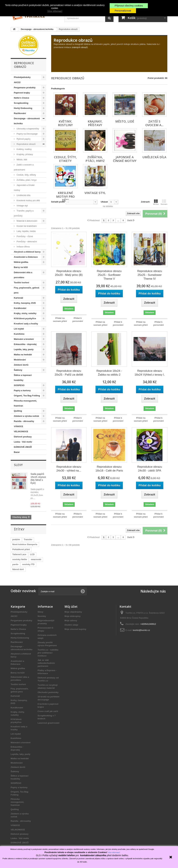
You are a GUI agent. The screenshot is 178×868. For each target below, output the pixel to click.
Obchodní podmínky (48, 692)
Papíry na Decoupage (27, 134)
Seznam (164, 202)
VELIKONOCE (21, 432)
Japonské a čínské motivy (24, 188)
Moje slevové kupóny (75, 629)
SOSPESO (19, 385)
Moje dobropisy (72, 616)
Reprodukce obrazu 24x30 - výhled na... (69, 469)
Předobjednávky (22, 77)
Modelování (20, 360)
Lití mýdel (19, 329)
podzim (16, 539)
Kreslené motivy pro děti (28, 200)
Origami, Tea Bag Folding (27, 396)
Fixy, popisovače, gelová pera (26, 290)
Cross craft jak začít (48, 711)
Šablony (18, 370)
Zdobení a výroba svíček (26, 416)
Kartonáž (18, 298)
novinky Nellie (20, 559)
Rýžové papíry (23, 139)
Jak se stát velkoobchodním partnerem (46, 663)
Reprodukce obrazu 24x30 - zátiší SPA (150, 469)
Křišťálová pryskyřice (25, 318)
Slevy (18, 465)
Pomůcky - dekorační (26, 241)
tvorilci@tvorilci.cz (141, 630)
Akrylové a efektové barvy (27, 252)
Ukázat (104, 202)
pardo (15, 564)
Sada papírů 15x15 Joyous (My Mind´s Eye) (38, 478)
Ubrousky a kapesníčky (27, 129)
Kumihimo (19, 334)
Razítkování (20, 113)
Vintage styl (22, 206)
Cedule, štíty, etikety (26, 175)
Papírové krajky (22, 93)
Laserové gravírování (49, 723)
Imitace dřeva (23, 247)
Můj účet (71, 606)
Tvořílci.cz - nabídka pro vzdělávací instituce (48, 653)
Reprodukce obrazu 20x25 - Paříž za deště (69, 373)
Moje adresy (71, 621)
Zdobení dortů (21, 365)
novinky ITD (28, 564)
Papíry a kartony (22, 390)
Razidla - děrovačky (24, 421)
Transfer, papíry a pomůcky (24, 213)
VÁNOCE (18, 426)
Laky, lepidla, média (26, 231)
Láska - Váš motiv (23, 442)
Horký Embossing (23, 108)
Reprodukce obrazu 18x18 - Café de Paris (109, 469)
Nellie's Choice (21, 98)
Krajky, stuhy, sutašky (25, 313)
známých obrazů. (80, 47)
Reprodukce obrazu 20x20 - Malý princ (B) (69, 273)
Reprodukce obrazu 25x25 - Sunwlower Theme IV (150, 275)
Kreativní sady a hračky (26, 324)
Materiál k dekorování (27, 221)
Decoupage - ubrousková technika (27, 121)
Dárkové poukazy (23, 437)
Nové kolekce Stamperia (25, 544)
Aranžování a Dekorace (26, 257)
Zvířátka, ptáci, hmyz (26, 180)
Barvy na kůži (21, 267)
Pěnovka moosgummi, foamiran (25, 403)
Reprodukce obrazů (26, 144)
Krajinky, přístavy (24, 154)
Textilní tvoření (21, 283)
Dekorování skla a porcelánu (23, 275)
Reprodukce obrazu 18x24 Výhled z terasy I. (150, 373)
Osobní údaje (71, 625)
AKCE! (17, 82)
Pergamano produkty (25, 88)
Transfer (28, 539)
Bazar (17, 452)
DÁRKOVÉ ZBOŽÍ (23, 447)
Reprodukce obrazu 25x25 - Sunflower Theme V (109, 275)
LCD (32, 554)
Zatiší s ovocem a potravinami (24, 167)
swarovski (36, 559)
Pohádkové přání (21, 549)
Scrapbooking (21, 103)
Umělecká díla (23, 195)
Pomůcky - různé (24, 236)
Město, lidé (21, 160)
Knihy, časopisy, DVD (25, 303)
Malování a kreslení (24, 339)
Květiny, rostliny (24, 149)
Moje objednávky (73, 612)
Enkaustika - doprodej (25, 344)
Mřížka (156, 202)
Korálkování (20, 308)
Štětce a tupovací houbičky (23, 378)
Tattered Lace (19, 554)
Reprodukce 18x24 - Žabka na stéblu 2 (109, 373)
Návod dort (18, 569)
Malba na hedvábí (23, 355)
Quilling (18, 411)
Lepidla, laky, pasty (24, 349)
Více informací (55, 11)
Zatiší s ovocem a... (154, 123)
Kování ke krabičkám (26, 226)
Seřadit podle (58, 202)
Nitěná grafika (21, 262)
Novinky (42, 616)
